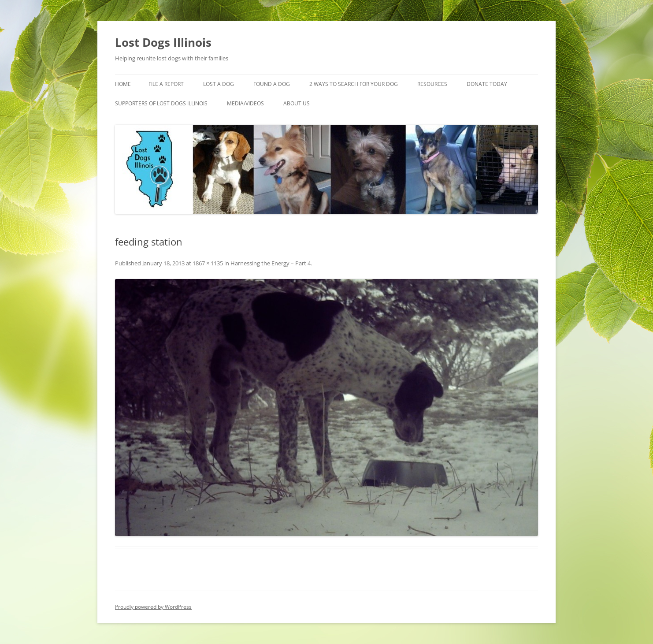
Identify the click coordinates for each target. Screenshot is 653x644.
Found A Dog (272, 84)
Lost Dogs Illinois (163, 42)
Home (123, 84)
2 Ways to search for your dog (354, 84)
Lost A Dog (219, 84)
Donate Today (487, 84)
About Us (297, 103)
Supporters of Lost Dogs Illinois (161, 103)
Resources (432, 84)
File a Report (166, 84)
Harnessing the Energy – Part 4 (271, 263)
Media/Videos (245, 103)
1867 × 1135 (208, 263)
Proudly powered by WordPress (153, 607)
